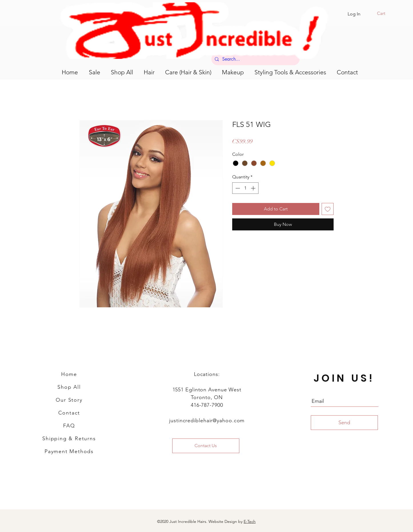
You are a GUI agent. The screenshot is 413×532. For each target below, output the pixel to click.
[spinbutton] (245, 188)
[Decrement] (237, 188)
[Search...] (255, 59)
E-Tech (250, 521)
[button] (385, 13)
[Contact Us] (206, 446)
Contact (69, 413)
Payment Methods (69, 451)
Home (69, 374)
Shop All (69, 387)
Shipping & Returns (69, 439)
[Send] (344, 423)
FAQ (69, 426)
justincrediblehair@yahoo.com (207, 421)
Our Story (69, 400)
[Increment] (254, 188)
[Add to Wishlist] (328, 209)
